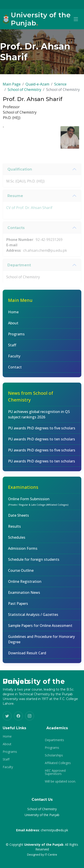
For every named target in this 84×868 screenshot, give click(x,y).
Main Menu (20, 304)
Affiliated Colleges (58, 763)
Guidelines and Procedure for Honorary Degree (41, 643)
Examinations (23, 490)
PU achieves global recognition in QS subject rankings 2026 (39, 418)
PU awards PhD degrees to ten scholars (42, 442)
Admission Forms (23, 552)
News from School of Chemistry (31, 400)
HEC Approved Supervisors (55, 772)
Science (60, 87)
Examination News (24, 596)
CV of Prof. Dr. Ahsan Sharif (29, 219)
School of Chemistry (24, 93)
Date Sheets (18, 519)
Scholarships (54, 755)
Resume (15, 207)
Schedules (17, 541)
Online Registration (25, 585)
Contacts (16, 239)
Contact (15, 370)
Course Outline (21, 574)
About (13, 326)
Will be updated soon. (60, 781)
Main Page (12, 87)
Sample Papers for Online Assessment (40, 629)
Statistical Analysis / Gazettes (33, 618)
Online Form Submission (38, 505)
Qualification (20, 180)
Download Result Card (27, 656)
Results (14, 530)
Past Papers (18, 607)
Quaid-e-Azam (37, 87)
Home (13, 315)
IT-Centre (51, 855)
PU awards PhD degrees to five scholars (42, 431)
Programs (16, 337)
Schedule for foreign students (34, 563)
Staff (12, 348)
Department (19, 276)
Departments (54, 740)
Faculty (14, 359)
